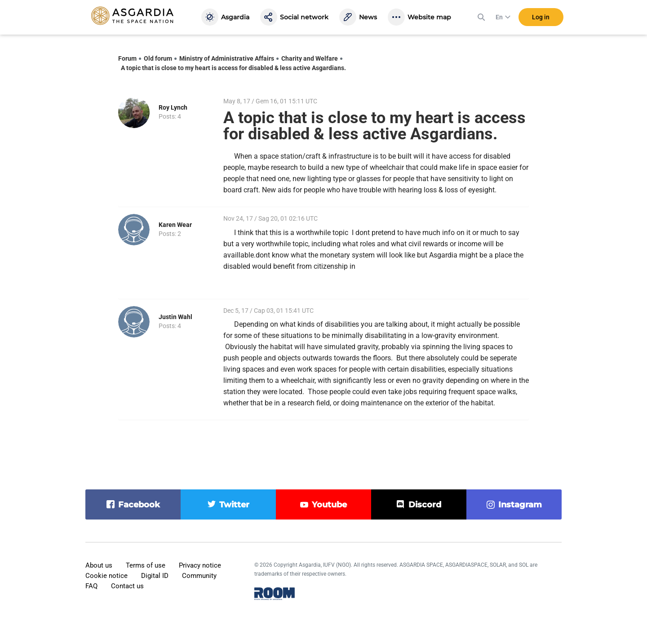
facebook (139, 505)
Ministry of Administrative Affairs (227, 58)
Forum (127, 58)
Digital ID (155, 576)
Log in (541, 18)
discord (425, 505)
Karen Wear (175, 225)
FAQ (91, 586)
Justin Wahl (175, 317)
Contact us (127, 586)
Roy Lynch (173, 107)
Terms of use (146, 565)
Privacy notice (200, 565)
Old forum (158, 58)
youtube (329, 505)
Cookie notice (106, 576)
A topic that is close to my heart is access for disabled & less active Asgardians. (233, 68)
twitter (234, 505)
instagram (520, 505)
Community (199, 576)
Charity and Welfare (310, 58)
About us (99, 565)
